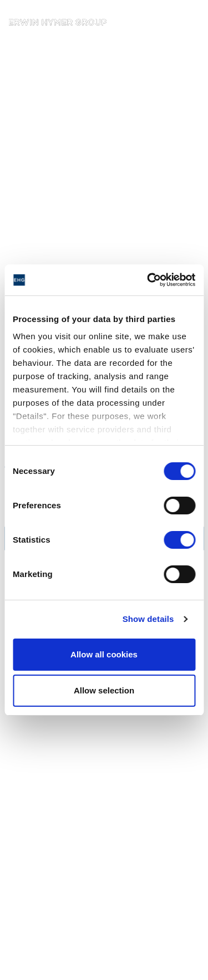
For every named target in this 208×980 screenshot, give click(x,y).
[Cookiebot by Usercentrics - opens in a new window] (148, 280)
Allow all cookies (104, 654)
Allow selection (104, 690)
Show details (148, 619)
